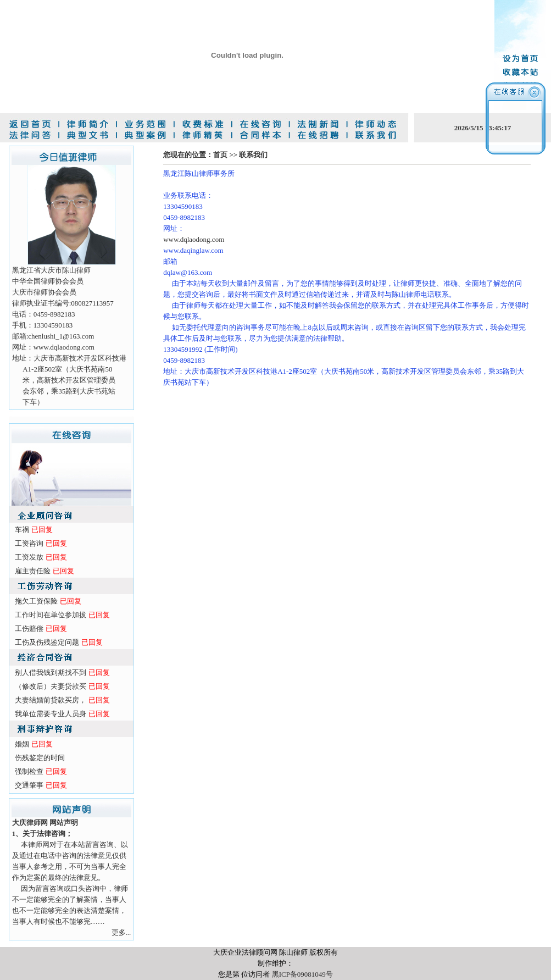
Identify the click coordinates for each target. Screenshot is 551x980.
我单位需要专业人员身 (51, 714)
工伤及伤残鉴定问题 (47, 642)
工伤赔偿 (29, 629)
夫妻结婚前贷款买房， (51, 700)
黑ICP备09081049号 (302, 974)
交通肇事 (29, 785)
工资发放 (29, 557)
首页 (220, 155)
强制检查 (29, 771)
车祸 (22, 530)
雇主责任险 (33, 571)
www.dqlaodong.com (194, 239)
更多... (121, 932)
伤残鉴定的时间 (40, 758)
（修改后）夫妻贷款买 (51, 686)
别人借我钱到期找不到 (51, 672)
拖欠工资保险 (36, 601)
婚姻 (22, 744)
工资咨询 (29, 543)
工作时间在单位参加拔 (51, 615)
